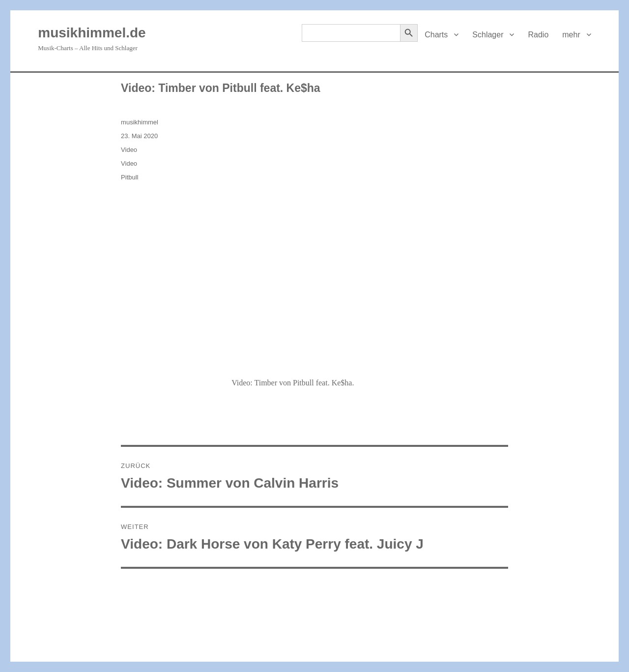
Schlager (488, 35)
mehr (571, 35)
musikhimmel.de (92, 33)
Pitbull (129, 177)
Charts (436, 35)
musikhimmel (140, 122)
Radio (538, 35)
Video (129, 150)
